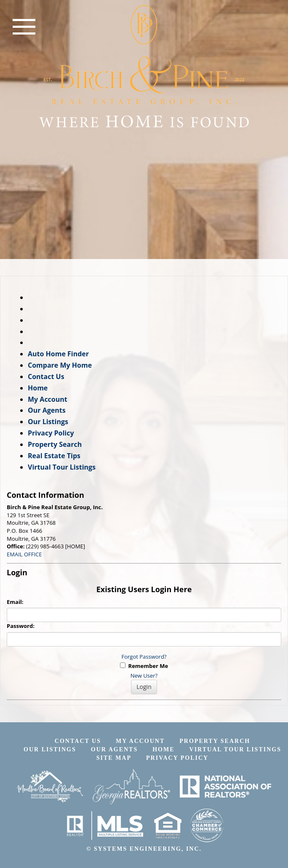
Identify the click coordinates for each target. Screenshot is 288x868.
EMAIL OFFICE (24, 554)
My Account (48, 399)
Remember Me (144, 666)
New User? (144, 676)
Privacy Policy (51, 433)
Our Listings (48, 422)
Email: (15, 602)
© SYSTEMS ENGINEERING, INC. (144, 849)
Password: (21, 626)
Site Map (114, 758)
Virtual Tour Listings (62, 467)
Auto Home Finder (58, 354)
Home (38, 388)
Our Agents (47, 410)
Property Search (55, 444)
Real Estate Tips (54, 456)
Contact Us (46, 377)
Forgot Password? (144, 657)
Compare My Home (60, 365)
